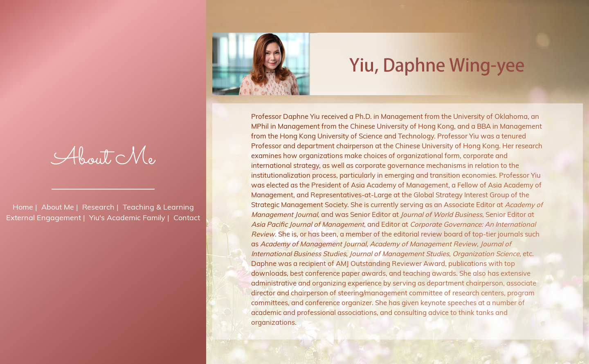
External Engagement (44, 218)
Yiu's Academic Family (127, 218)
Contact (187, 218)
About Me (58, 207)
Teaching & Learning (158, 207)
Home (23, 207)
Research (98, 207)
